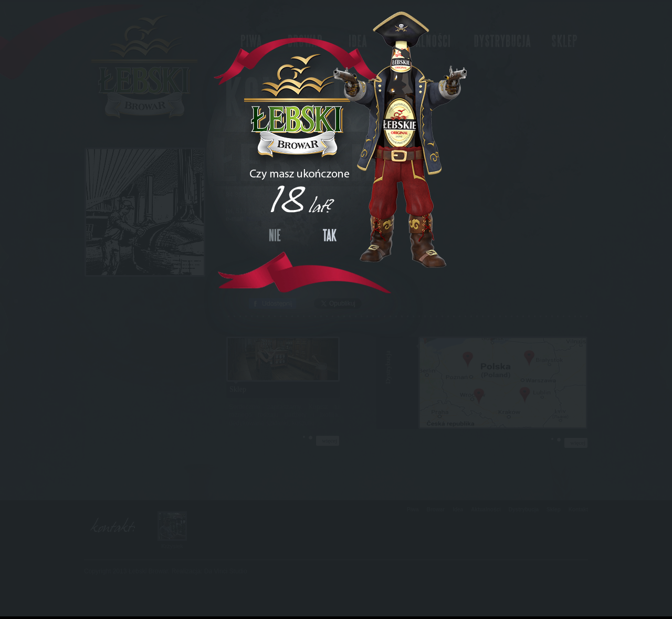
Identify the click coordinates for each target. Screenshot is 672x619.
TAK (330, 235)
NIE (275, 235)
